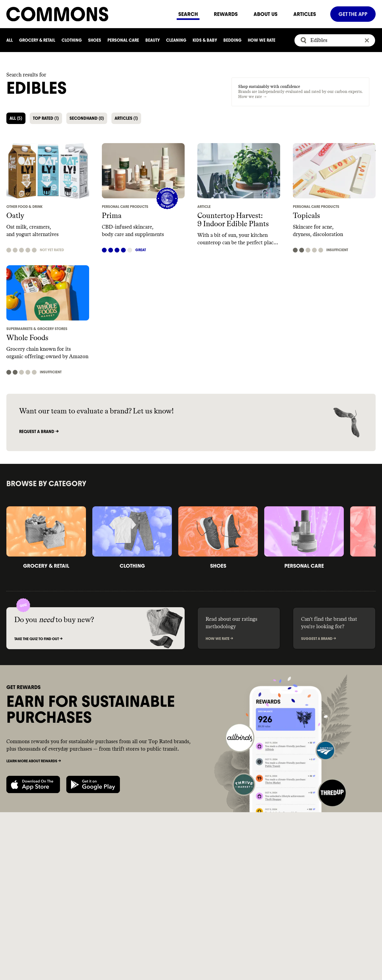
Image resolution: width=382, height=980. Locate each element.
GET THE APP (353, 14)
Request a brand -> (39, 432)
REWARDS (226, 14)
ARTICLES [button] (126, 118)
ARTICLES (305, 14)
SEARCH (188, 14)
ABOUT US (266, 14)
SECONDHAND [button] (87, 118)
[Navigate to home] (88, 14)
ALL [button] (16, 118)
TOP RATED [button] (46, 118)
